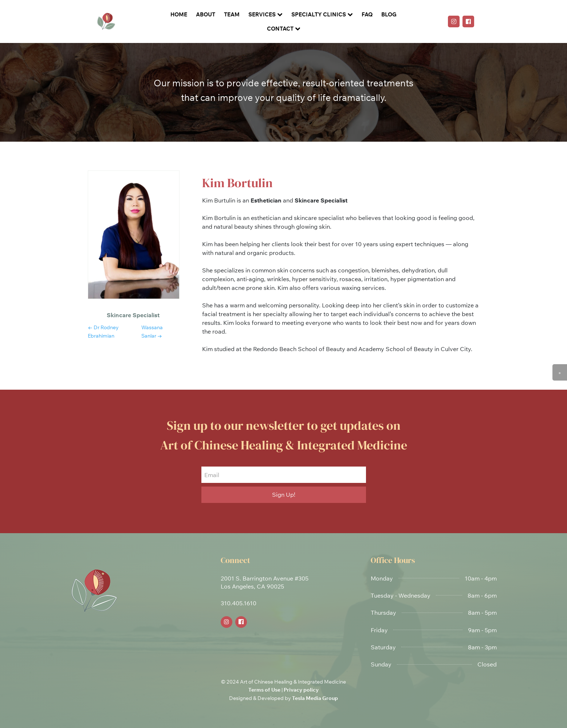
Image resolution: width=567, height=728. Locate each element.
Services (262, 14)
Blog (389, 14)
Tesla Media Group (315, 698)
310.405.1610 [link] (239, 603)
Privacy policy (301, 690)
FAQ (367, 14)
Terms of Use (264, 690)
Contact (280, 29)
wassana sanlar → (152, 331)
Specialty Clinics (319, 14)
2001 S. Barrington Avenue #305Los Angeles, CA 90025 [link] (265, 582)
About (206, 14)
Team (232, 14)
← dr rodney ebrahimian (103, 331)
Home (179, 14)
